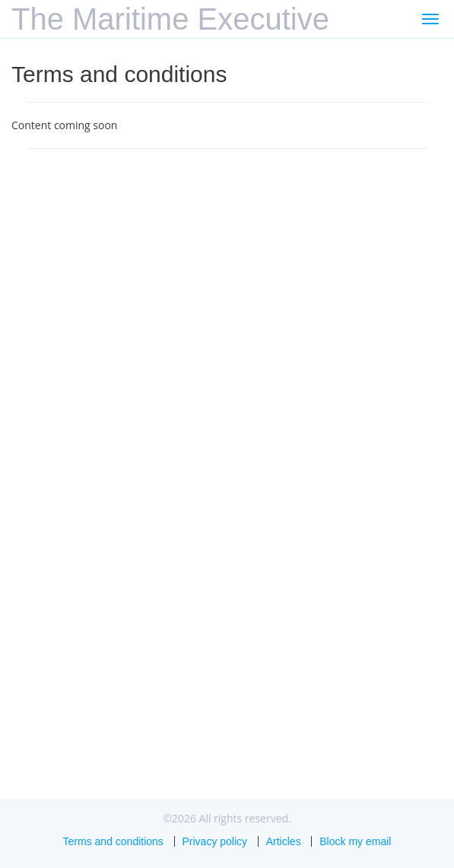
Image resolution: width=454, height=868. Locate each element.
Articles (284, 841)
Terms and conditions (113, 841)
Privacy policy (215, 841)
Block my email (355, 841)
